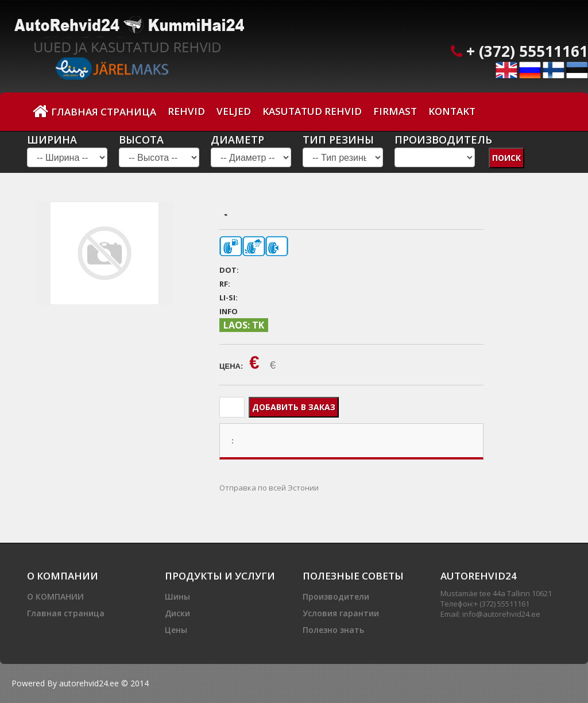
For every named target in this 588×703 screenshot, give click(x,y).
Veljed (234, 111)
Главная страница (94, 111)
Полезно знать (333, 630)
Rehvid (186, 111)
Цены (176, 630)
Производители (336, 596)
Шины (177, 596)
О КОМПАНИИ (55, 596)
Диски (177, 613)
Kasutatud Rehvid (312, 111)
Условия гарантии (341, 613)
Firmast (395, 111)
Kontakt (452, 111)
